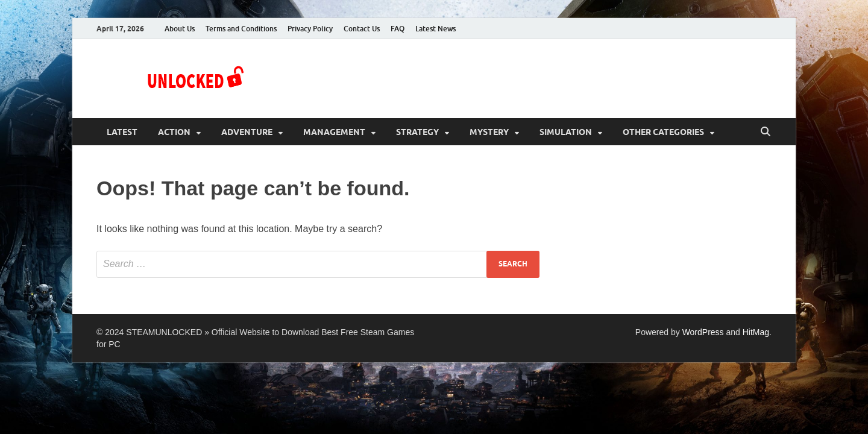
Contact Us (362, 29)
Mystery (489, 132)
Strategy (417, 132)
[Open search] (766, 132)
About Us (180, 29)
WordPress (703, 332)
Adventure (247, 132)
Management (334, 132)
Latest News (436, 29)
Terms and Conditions (241, 29)
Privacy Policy (310, 29)
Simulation (566, 132)
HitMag (756, 332)
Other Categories (663, 132)
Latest (122, 132)
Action (174, 132)
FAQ (398, 29)
